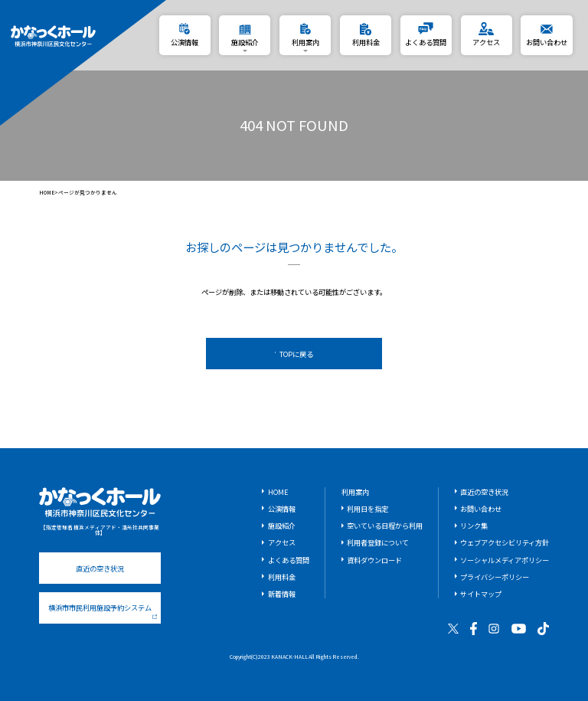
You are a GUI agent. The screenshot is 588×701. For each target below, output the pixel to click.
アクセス (282, 542)
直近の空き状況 (100, 568)
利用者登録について (378, 542)
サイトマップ (481, 594)
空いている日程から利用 (385, 526)
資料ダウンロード (374, 560)
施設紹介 (282, 526)
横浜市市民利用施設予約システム (103, 611)
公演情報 (282, 509)
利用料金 (282, 577)
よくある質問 (289, 560)
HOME (47, 193)
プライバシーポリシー (495, 577)
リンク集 (474, 526)
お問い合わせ (481, 509)
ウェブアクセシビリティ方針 (505, 542)
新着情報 (282, 594)
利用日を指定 (367, 509)
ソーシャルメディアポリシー (505, 560)
